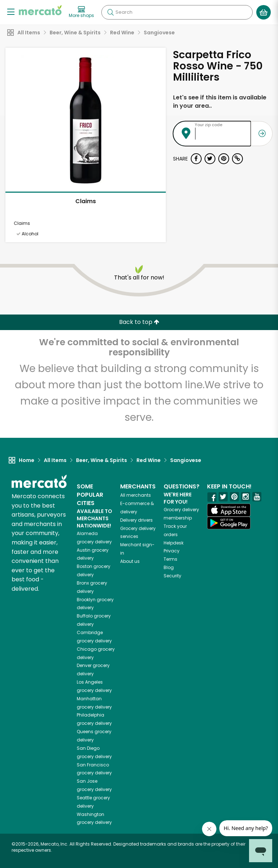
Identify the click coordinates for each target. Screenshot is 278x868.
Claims (86, 201)
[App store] (229, 510)
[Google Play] (229, 523)
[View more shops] (81, 12)
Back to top (139, 322)
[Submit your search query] (110, 12)
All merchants (136, 495)
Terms (170, 559)
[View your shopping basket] (264, 12)
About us (130, 561)
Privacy (172, 551)
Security (172, 576)
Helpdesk (174, 543)
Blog (169, 567)
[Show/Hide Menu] (11, 11)
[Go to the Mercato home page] (40, 10)
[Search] (177, 12)
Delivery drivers (136, 520)
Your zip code (208, 125)
